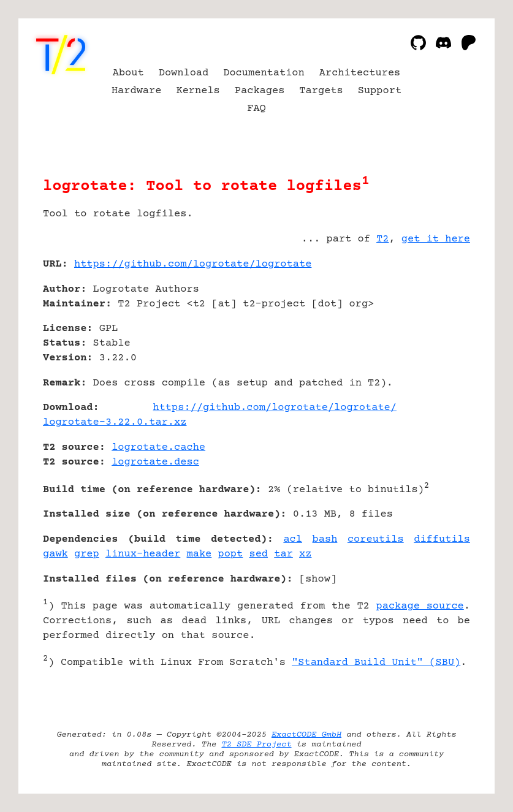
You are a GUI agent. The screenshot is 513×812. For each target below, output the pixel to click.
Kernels (198, 91)
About (128, 73)
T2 (382, 239)
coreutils (376, 540)
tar (283, 554)
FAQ (256, 109)
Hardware (137, 91)
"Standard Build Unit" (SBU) (376, 663)
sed (258, 554)
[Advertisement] (433, 337)
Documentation (264, 73)
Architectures (360, 73)
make (199, 554)
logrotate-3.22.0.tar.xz (115, 423)
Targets (321, 91)
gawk (55, 554)
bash (325, 540)
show (318, 579)
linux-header (143, 554)
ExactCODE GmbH (306, 735)
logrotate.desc (155, 462)
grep (87, 554)
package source (420, 606)
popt (230, 554)
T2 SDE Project (256, 745)
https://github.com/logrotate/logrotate (193, 264)
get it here (436, 239)
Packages (260, 91)
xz (305, 554)
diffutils (442, 540)
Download (184, 73)
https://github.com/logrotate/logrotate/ (275, 408)
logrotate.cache (158, 448)
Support (380, 91)
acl (293, 540)
